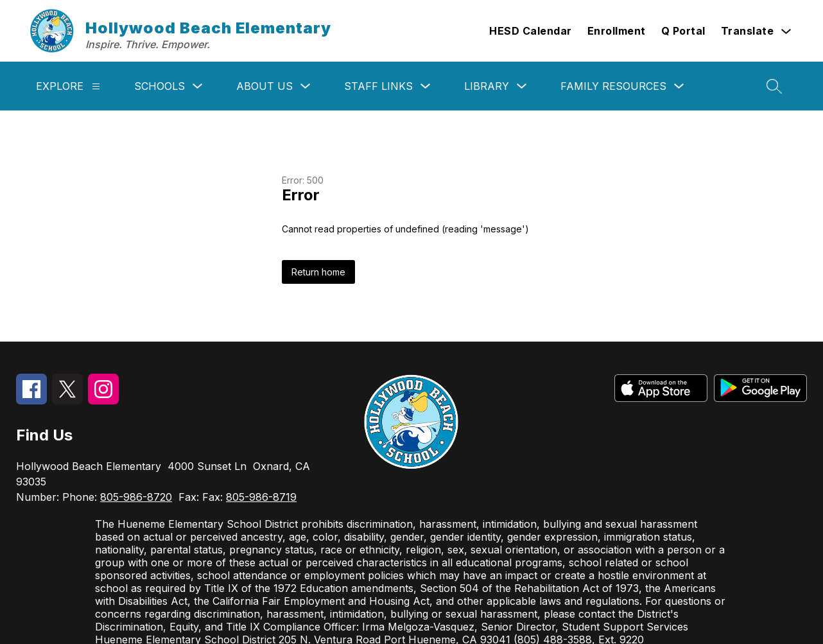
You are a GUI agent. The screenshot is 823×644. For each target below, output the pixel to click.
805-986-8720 (136, 497)
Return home (318, 272)
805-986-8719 (261, 497)
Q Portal (683, 31)
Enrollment (617, 31)
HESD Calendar (531, 31)
